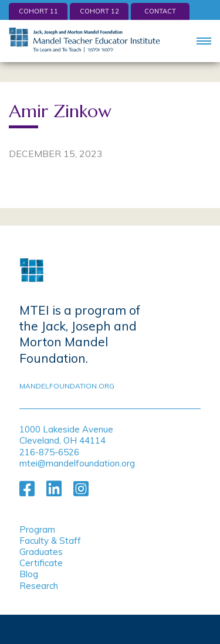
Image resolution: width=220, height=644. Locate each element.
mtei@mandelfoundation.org (77, 463)
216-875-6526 (49, 452)
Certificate (41, 563)
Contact (160, 11)
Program (37, 529)
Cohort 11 (38, 11)
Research (39, 586)
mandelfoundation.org (67, 386)
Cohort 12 (99, 11)
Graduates (41, 552)
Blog (29, 574)
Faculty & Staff (50, 541)
